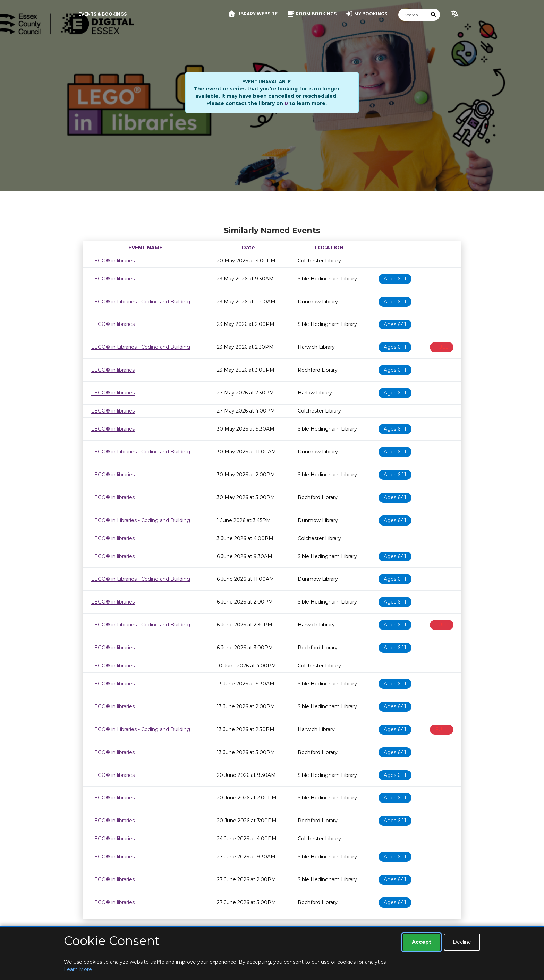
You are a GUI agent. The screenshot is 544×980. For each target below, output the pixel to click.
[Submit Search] (434, 15)
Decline (462, 942)
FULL (442, 347)
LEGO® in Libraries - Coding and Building (141, 302)
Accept (422, 942)
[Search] (413, 15)
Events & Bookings (103, 14)
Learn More (78, 969)
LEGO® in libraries (113, 261)
